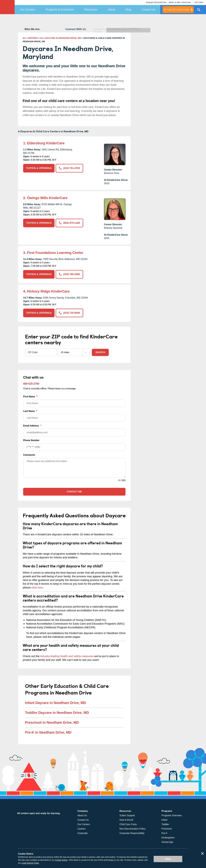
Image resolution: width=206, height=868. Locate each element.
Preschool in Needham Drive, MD (52, 722)
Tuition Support (127, 815)
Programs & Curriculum (60, 10)
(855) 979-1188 (69, 223)
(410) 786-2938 (69, 274)
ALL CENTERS (30, 38)
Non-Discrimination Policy (132, 829)
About (112, 10)
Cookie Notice (61, 860)
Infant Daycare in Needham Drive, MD (55, 703)
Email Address (74, 430)
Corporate (82, 833)
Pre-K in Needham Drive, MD (48, 732)
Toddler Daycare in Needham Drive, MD (57, 713)
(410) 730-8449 (69, 313)
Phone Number (74, 445)
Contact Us (148, 10)
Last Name (74, 416)
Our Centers (28, 10)
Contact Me (74, 492)
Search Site (199, 11)
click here (37, 587)
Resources (91, 10)
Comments (29, 455)
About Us (82, 815)
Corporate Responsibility (132, 833)
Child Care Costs (128, 824)
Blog (128, 10)
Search (100, 352)
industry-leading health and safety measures (67, 656)
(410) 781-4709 (69, 168)
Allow (168, 859)
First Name (74, 401)
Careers (81, 829)
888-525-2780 (31, 384)
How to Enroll (126, 820)
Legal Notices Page (30, 863)
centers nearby (176, 10)
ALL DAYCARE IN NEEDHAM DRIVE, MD (61, 38)
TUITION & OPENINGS (39, 168)
